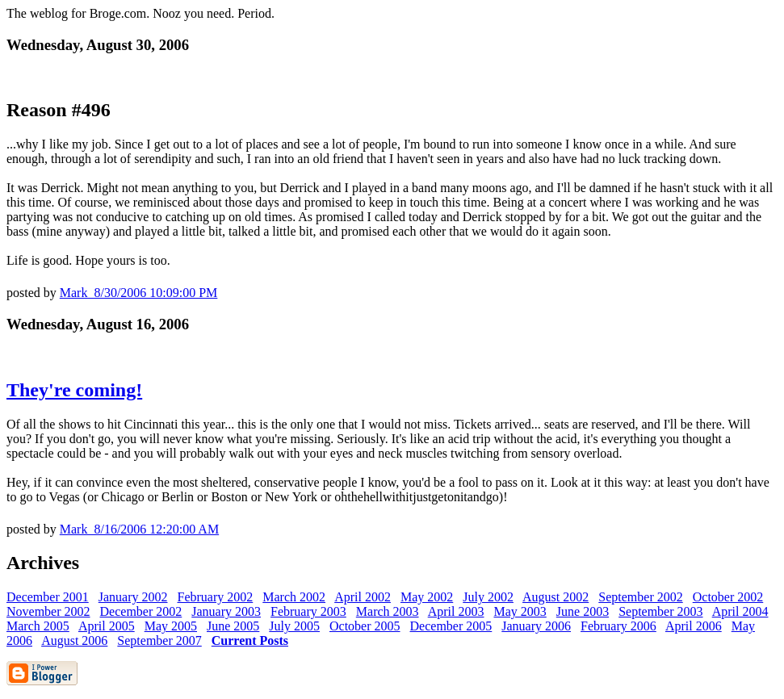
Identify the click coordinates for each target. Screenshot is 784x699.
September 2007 (159, 640)
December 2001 (48, 597)
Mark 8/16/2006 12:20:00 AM (139, 529)
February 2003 (308, 611)
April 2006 (694, 626)
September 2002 (640, 597)
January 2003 (226, 611)
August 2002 (556, 597)
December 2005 (451, 626)
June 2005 (233, 626)
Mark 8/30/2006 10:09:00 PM (139, 293)
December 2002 (141, 611)
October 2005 (365, 626)
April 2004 (740, 611)
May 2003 (520, 611)
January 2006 (536, 626)
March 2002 (294, 597)
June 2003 (583, 611)
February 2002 (216, 597)
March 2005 (38, 626)
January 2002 (133, 597)
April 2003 (456, 611)
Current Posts (250, 640)
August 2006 (74, 640)
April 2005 (107, 626)
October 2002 (728, 597)
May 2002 (427, 597)
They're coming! (74, 390)
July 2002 (488, 597)
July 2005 (294, 626)
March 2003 (388, 611)
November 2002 (48, 611)
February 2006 (618, 626)
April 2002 (363, 597)
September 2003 (660, 611)
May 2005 (171, 626)
